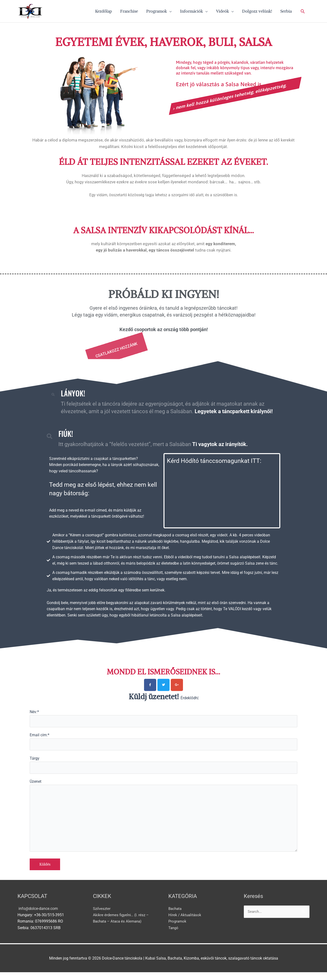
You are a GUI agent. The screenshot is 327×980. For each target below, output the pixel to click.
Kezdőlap (104, 12)
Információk (191, 12)
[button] (303, 12)
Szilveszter (102, 916)
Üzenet (163, 822)
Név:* (163, 721)
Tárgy (163, 768)
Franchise (129, 12)
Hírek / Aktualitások (185, 923)
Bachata (176, 916)
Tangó (174, 935)
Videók (223, 12)
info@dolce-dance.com (38, 916)
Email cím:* (163, 744)
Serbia (286, 12)
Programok (157, 12)
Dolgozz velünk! (257, 12)
